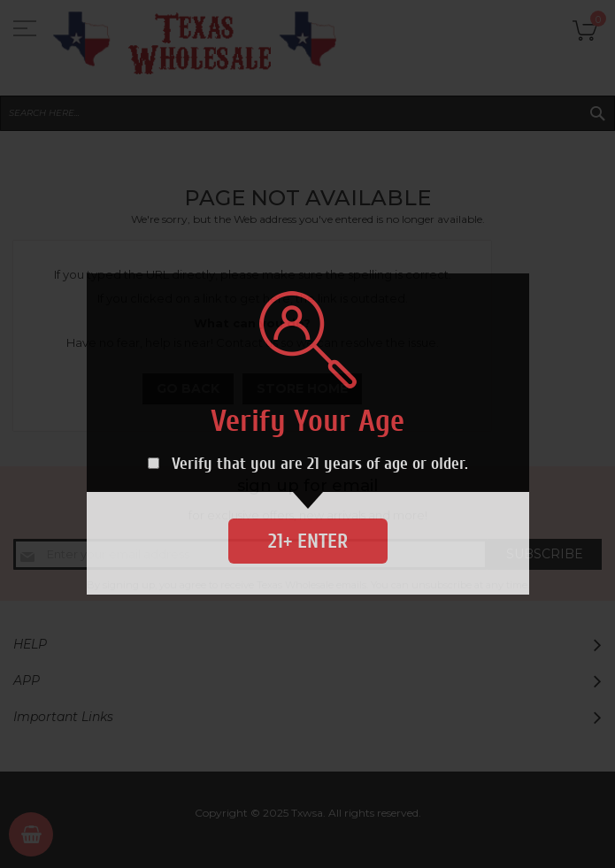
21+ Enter (308, 541)
